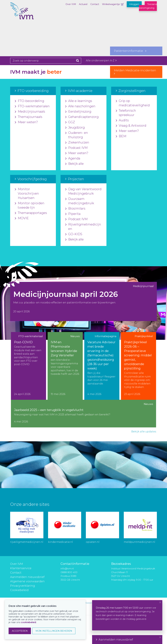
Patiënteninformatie (130, 51)
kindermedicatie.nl (60, 542)
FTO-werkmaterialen (32, 106)
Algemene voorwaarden (27, 581)
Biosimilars (75, 209)
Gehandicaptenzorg (82, 117)
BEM (121, 136)
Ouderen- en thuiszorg (77, 135)
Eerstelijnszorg (78, 112)
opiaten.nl (93, 542)
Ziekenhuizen (77, 143)
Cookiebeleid (19, 590)
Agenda (73, 159)
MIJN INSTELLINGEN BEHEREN (54, 631)
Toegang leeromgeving (148, 6)
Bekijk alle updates (144, 432)
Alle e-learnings (79, 101)
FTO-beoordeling (29, 101)
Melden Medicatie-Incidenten (136, 72)
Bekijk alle (74, 164)
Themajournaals (29, 117)
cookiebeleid (28, 622)
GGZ (70, 122)
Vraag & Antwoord (131, 126)
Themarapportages (31, 213)
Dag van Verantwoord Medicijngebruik (83, 191)
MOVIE (22, 218)
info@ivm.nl (67, 568)
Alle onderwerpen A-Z (101, 61)
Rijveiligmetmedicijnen (83, 227)
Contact (95, 4)
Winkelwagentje (111, 4)
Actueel (83, 4)
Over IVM (71, 4)
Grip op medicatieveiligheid (133, 103)
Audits (122, 120)
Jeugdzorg (75, 128)
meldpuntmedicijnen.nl (139, 542)
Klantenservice (21, 568)
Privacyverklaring (23, 586)
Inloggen (134, 4)
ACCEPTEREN (20, 631)
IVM (26, 18)
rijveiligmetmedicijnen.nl (27, 542)
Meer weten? (26, 122)
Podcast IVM (76, 148)
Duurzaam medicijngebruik (80, 201)
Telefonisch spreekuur (126, 113)
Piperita (73, 214)
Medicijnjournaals (30, 112)
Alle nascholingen (80, 106)
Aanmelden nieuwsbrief (27, 577)
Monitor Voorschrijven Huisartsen (27, 194)
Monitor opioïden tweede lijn (30, 206)
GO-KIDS (74, 234)
